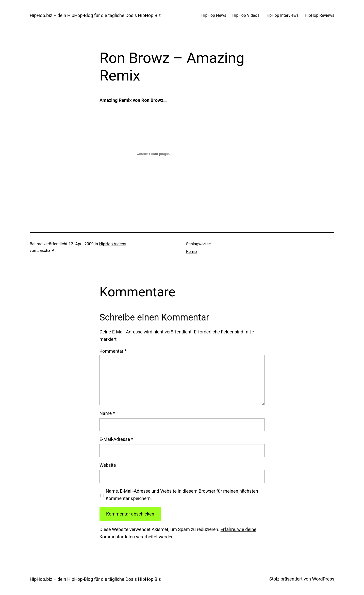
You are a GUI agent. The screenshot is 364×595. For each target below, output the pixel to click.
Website (108, 465)
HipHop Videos (113, 244)
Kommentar (113, 351)
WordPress (323, 579)
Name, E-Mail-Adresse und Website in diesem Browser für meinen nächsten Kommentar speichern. (182, 495)
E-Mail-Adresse (116, 439)
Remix (192, 252)
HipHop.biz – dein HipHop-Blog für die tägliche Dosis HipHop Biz (95, 15)
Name (107, 413)
